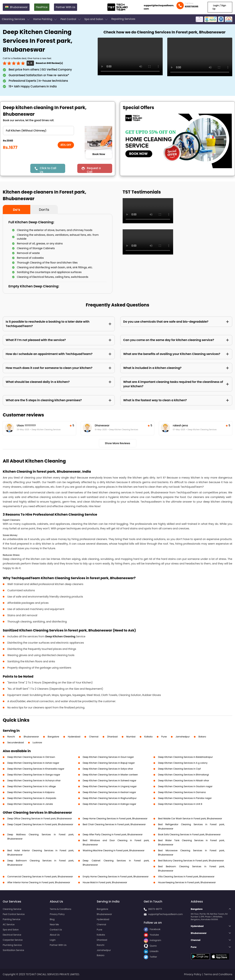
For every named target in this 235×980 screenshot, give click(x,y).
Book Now (99, 154)
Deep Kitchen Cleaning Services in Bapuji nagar (109, 763)
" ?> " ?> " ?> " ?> (38, 131)
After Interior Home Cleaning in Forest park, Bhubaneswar (39, 882)
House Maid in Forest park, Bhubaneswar (105, 882)
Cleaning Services (16, 19)
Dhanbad (112, 737)
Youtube (151, 935)
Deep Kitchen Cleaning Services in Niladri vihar (184, 780)
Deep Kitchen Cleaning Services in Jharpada (32, 798)
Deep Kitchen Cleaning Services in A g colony (183, 763)
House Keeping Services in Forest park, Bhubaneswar (187, 882)
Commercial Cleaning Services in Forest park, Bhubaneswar (40, 877)
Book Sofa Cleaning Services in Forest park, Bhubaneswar (189, 834)
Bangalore (53, 737)
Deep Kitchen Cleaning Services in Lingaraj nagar (110, 786)
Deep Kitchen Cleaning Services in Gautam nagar (185, 786)
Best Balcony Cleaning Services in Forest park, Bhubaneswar (191, 861)
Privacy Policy (57, 914)
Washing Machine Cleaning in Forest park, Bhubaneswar (114, 850)
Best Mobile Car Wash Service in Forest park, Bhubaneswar (190, 819)
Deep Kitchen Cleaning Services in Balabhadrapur (185, 757)
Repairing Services (123, 19)
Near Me (54, 924)
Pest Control (71, 19)
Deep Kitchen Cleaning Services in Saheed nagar (110, 780)
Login (53, 940)
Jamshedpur (183, 737)
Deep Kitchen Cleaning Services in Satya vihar (108, 769)
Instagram (152, 940)
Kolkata (148, 737)
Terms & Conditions (60, 909)
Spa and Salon (96, 19)
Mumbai (131, 737)
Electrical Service (12, 935)
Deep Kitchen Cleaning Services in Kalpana (31, 792)
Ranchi (11, 737)
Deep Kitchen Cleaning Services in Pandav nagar (185, 798)
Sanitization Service (13, 950)
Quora (150, 946)
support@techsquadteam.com (159, 7)
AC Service (9, 924)
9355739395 (191, 7)
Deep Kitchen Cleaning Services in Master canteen (110, 775)
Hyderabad (74, 737)
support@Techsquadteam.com (165, 914)
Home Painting (45, 19)
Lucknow (37, 742)
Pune (164, 737)
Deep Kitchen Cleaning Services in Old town (31, 757)
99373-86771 (155, 909)
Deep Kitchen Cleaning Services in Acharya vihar (34, 780)
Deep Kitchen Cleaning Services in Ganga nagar (34, 775)
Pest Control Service (14, 914)
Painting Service (11, 919)
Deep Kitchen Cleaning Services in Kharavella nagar (36, 769)
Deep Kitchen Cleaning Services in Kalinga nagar (110, 804)
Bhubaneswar (31, 737)
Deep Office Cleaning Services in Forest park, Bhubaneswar (40, 819)
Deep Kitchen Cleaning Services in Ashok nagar (33, 763)
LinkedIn (151, 951)
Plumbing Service (12, 945)
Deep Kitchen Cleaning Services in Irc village (32, 786)
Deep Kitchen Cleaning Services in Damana (182, 792)
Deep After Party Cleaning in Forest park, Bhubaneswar (113, 834)
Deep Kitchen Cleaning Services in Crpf (179, 769)
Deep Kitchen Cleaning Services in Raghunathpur (110, 798)
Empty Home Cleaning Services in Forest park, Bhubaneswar (116, 877)
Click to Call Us (48, 170)
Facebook (152, 929)
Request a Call (94, 170)
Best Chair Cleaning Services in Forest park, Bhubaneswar (114, 824)
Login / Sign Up (219, 7)
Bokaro (202, 737)
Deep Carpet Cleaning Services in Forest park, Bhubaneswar (40, 824)
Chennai (94, 737)
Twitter (150, 957)
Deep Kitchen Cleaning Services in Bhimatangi (183, 775)
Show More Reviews (117, 443)
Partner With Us (66, 7)
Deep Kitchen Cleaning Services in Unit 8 (180, 804)
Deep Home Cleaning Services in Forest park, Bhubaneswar (115, 819)
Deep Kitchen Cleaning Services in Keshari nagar (109, 792)
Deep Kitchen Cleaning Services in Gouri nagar (108, 757)
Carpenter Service (13, 940)
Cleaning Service (12, 909)
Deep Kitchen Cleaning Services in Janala (30, 804)
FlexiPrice (42, 7)
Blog (52, 919)
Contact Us (56, 930)
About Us (55, 935)
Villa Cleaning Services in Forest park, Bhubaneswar (186, 877)
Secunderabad (16, 742)
